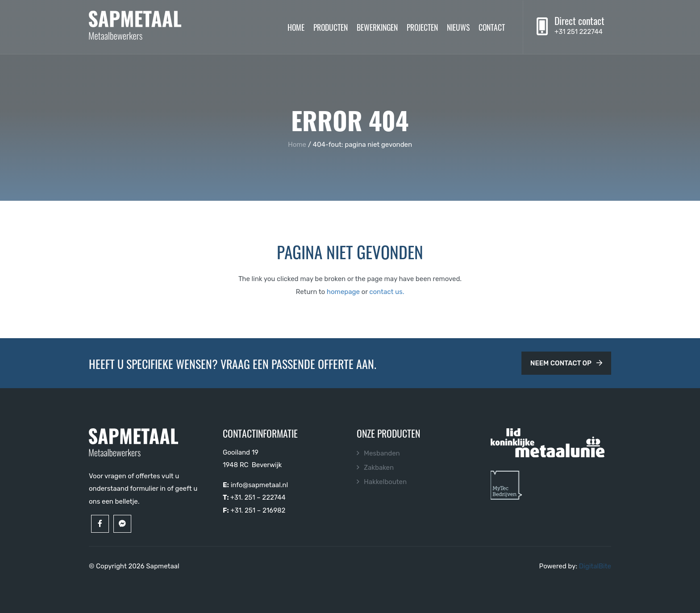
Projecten (422, 27)
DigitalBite (595, 566)
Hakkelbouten (385, 482)
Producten (331, 27)
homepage (343, 292)
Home (296, 27)
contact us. (387, 292)
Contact (492, 27)
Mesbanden (382, 453)
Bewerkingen (377, 27)
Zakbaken (379, 468)
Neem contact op (566, 363)
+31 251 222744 (579, 32)
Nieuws (458, 27)
